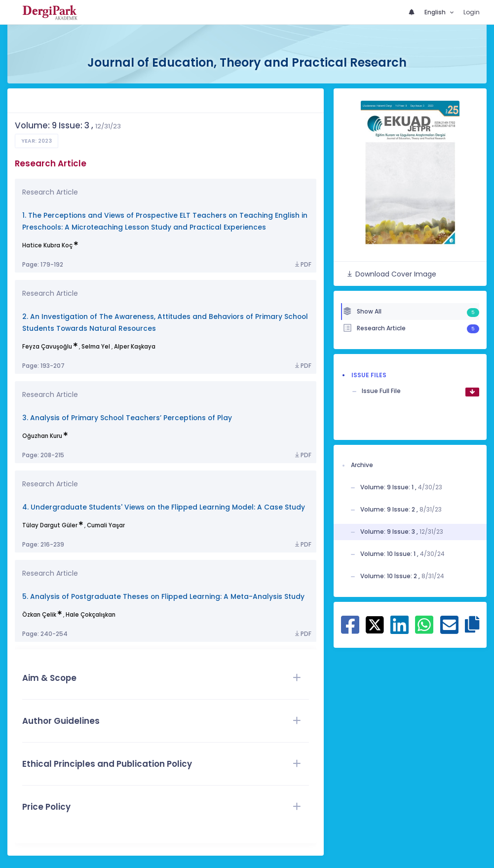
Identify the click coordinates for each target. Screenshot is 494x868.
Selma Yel (96, 347)
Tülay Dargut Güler (50, 525)
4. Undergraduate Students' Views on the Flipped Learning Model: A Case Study (164, 507)
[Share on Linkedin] (399, 630)
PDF (303, 265)
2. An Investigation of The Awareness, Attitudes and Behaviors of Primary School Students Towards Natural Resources (165, 323)
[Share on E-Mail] (449, 630)
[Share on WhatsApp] (424, 630)
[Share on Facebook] (350, 630)
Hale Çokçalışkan (91, 615)
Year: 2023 (37, 141)
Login (472, 12)
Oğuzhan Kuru (42, 436)
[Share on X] (375, 624)
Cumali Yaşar (106, 525)
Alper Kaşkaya (135, 347)
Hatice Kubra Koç (47, 245)
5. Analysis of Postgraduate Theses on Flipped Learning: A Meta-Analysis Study (163, 597)
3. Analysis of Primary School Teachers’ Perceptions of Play (127, 418)
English (436, 12)
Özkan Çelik (39, 615)
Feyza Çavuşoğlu (47, 347)
